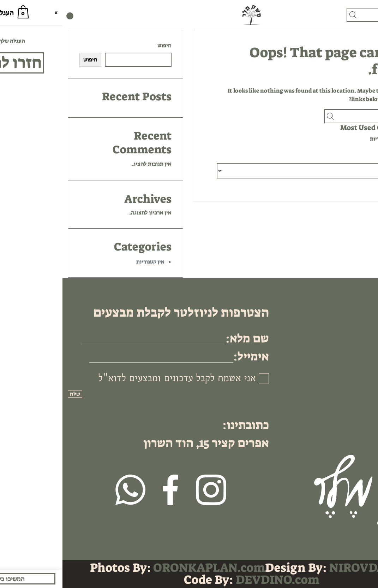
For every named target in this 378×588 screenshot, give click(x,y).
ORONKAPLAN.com (147, 568)
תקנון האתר (352, 345)
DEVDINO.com (215, 580)
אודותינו (356, 319)
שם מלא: (185, 338)
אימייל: (189, 356)
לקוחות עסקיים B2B (343, 353)
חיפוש (102, 45)
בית (362, 302)
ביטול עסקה (352, 362)
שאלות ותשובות (348, 336)
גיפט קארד (354, 311)
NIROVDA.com (309, 568)
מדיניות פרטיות (348, 328)
